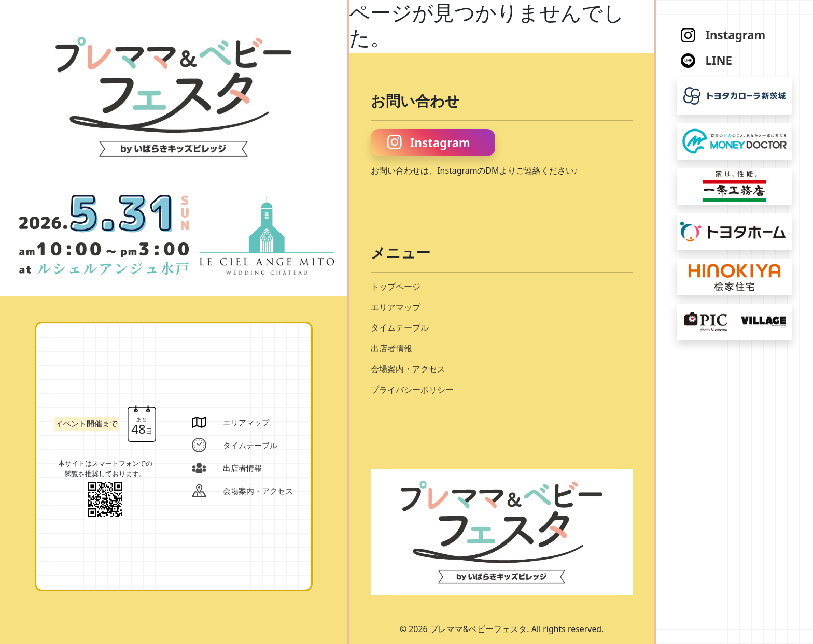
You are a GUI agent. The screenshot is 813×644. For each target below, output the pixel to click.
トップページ (396, 287)
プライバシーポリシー (412, 390)
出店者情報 (391, 348)
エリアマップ (396, 307)
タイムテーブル (400, 327)
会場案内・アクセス (408, 369)
